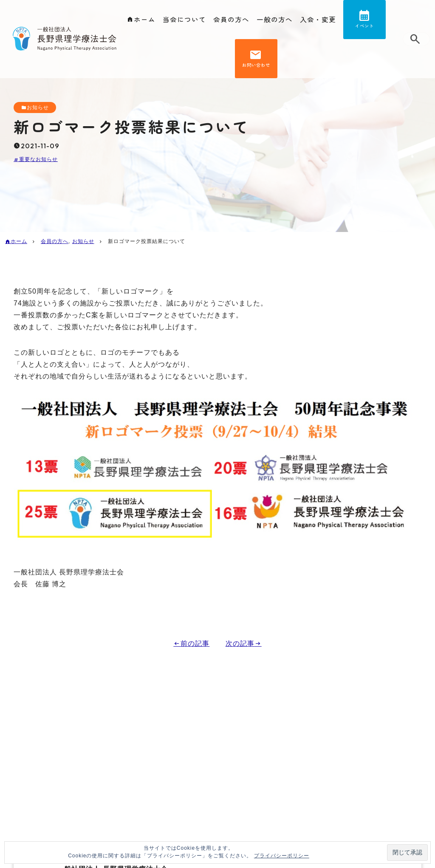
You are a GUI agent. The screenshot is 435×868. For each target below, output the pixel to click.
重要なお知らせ (38, 160)
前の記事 (195, 643)
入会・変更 (318, 20)
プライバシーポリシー (282, 856)
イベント (364, 27)
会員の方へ (231, 20)
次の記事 (240, 643)
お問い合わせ (256, 68)
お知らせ (38, 107)
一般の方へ (275, 20)
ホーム (145, 20)
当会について (184, 20)
